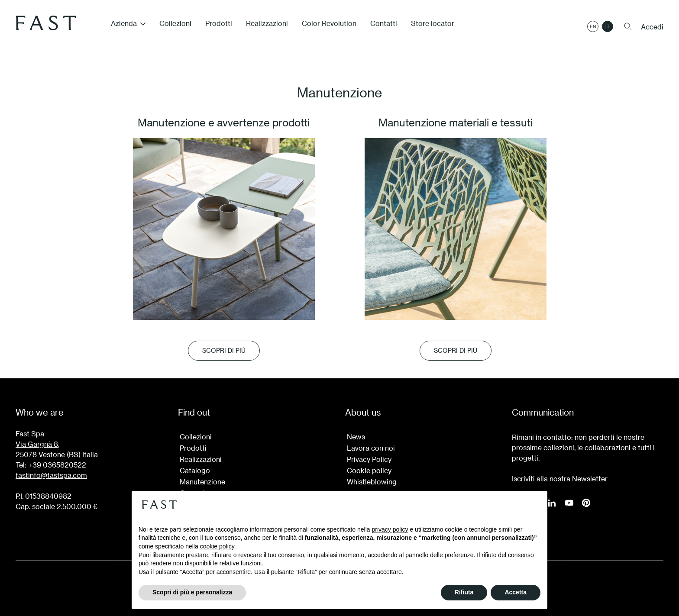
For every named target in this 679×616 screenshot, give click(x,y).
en (593, 26)
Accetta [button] (516, 592)
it (608, 26)
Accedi (652, 27)
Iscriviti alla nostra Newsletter (560, 479)
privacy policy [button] (390, 529)
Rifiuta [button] (464, 592)
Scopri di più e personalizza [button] (192, 592)
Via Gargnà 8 (37, 444)
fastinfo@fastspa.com (51, 475)
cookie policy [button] (217, 546)
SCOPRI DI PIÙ (224, 350)
